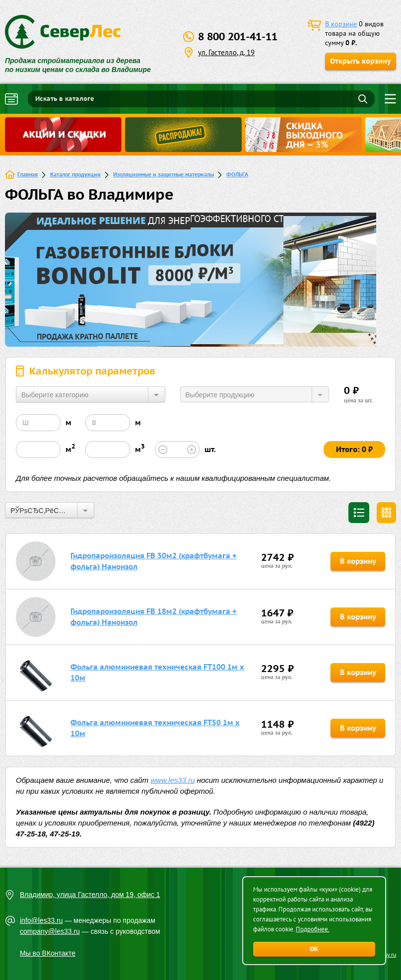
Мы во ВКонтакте (48, 953)
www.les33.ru (172, 780)
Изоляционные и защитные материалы (164, 174)
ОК (314, 949)
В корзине (341, 24)
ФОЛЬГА (237, 174)
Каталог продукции (75, 174)
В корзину (358, 561)
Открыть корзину (361, 61)
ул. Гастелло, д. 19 (226, 52)
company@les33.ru (50, 931)
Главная (28, 174)
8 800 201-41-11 (238, 37)
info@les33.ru (41, 920)
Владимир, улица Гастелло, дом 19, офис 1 (90, 895)
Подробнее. (313, 929)
